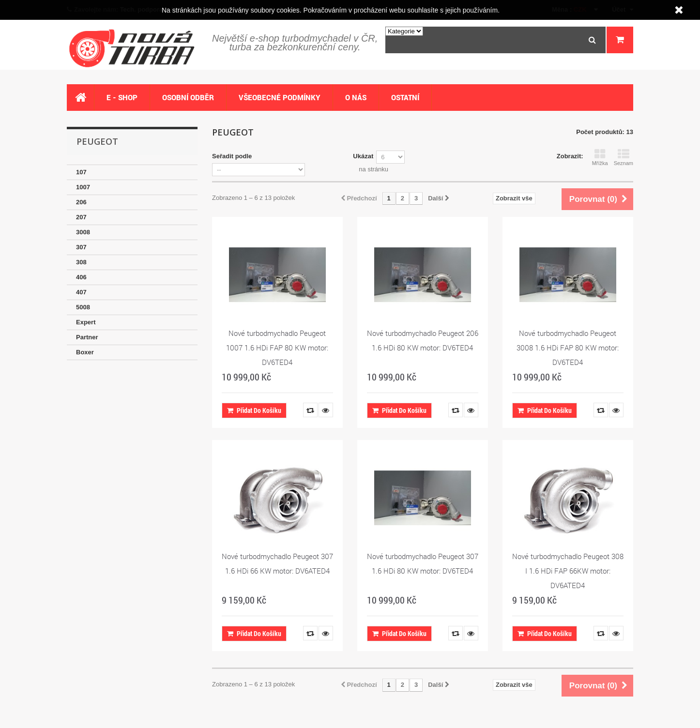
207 (81, 217)
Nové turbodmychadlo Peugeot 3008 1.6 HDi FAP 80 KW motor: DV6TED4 (568, 348)
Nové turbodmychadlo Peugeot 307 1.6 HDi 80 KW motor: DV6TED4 (423, 563)
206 (81, 202)
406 (81, 277)
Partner (87, 337)
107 (81, 172)
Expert (86, 322)
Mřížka (600, 157)
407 (81, 292)
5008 (83, 307)
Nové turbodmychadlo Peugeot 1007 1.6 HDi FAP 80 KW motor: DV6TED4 (277, 348)
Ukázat (363, 156)
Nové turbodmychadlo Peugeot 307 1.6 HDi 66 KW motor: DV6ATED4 (277, 563)
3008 (83, 232)
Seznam (624, 157)
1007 (83, 187)
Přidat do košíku (254, 410)
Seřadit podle (232, 156)
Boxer (85, 352)
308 (81, 262)
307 (81, 247)
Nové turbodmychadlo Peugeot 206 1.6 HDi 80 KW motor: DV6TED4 (423, 340)
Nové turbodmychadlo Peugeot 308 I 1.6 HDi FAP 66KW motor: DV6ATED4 (568, 571)
